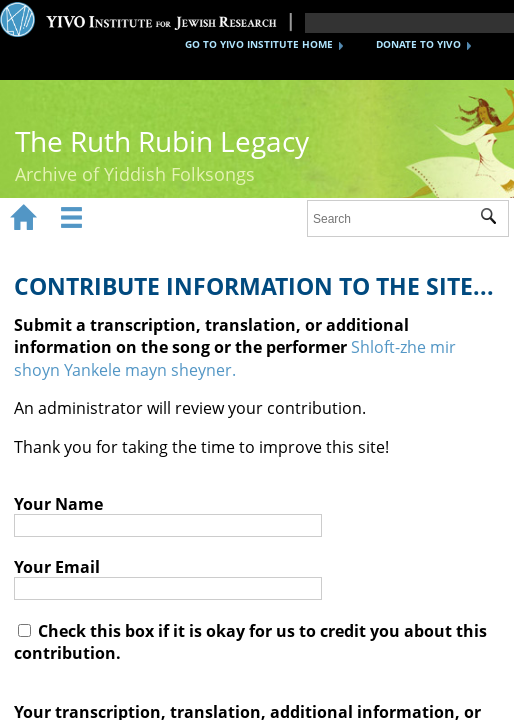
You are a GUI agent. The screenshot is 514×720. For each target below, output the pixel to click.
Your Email (57, 567)
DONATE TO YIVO (418, 44)
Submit (494, 219)
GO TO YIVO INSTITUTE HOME (259, 44)
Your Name (58, 504)
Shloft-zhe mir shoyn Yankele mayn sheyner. (235, 358)
